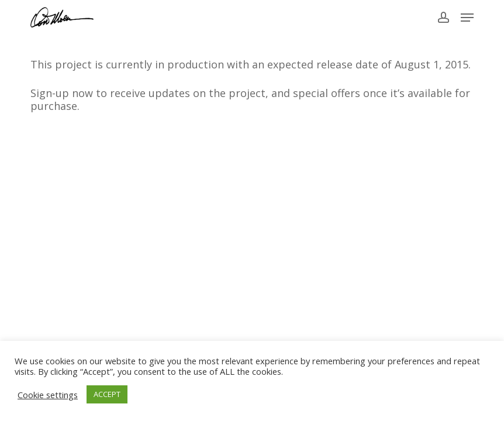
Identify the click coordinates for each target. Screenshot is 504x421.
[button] (467, 18)
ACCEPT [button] (107, 394)
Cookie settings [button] (48, 395)
